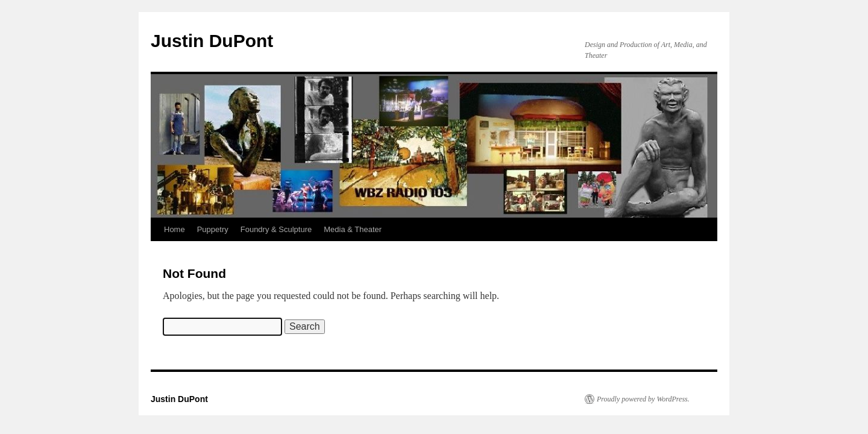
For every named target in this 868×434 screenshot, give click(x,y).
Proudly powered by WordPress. (643, 399)
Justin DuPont (212, 41)
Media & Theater (353, 229)
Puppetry (213, 229)
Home (175, 229)
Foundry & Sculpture (276, 229)
